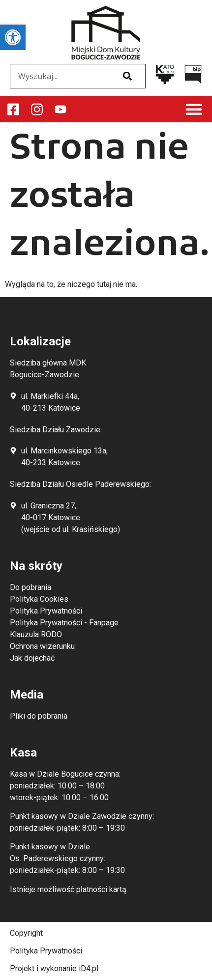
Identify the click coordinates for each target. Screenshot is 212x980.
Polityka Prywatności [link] (46, 951)
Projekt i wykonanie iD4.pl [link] (54, 968)
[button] (194, 109)
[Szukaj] (127, 76)
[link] (13, 37)
